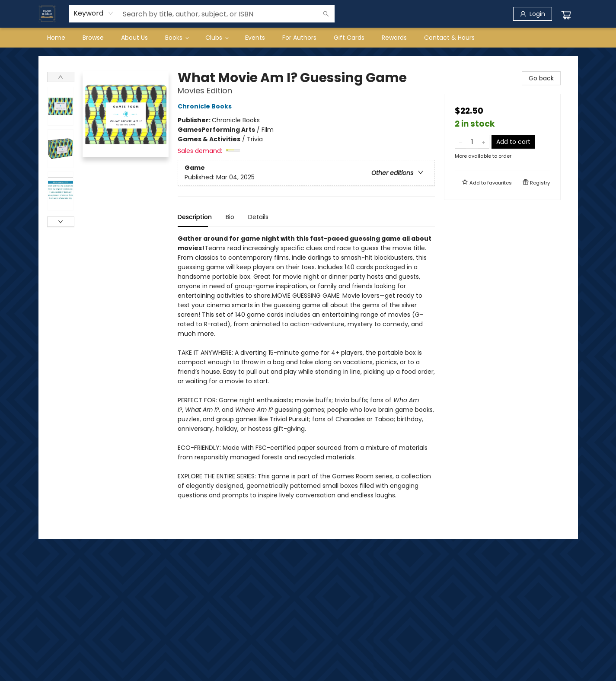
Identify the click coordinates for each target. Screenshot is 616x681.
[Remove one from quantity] (461, 142)
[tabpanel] (306, 377)
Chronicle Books (206, 106)
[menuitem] (56, 38)
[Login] (533, 14)
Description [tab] (195, 217)
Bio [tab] (230, 217)
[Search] (326, 14)
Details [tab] (258, 217)
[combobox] (94, 13)
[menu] (308, 38)
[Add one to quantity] (484, 142)
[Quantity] (472, 142)
